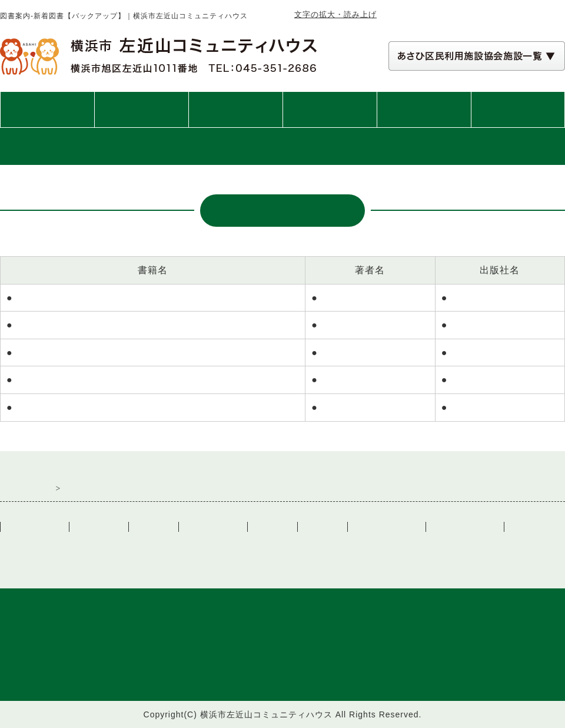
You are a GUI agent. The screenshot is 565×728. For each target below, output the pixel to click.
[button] (477, 56)
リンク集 (272, 527)
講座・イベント (330, 110)
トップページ (47, 110)
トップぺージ (35, 527)
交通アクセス (518, 110)
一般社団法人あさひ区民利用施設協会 (138, 546)
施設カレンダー (387, 527)
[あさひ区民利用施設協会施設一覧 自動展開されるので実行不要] (477, 56)
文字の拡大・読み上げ (335, 14)
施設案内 (235, 110)
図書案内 (424, 110)
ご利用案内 (142, 110)
